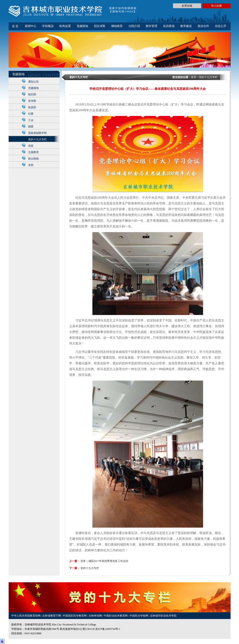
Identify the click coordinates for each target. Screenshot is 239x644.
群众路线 (33, 159)
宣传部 (32, 101)
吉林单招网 (96, 616)
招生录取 (100, 26)
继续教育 (117, 26)
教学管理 (152, 26)
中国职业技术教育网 (116, 616)
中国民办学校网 (139, 616)
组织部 (32, 94)
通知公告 (33, 82)
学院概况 (48, 26)
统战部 (32, 107)
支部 (31, 165)
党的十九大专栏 (37, 139)
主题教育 (33, 152)
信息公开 (221, 26)
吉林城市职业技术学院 (163, 616)
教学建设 (186, 26)
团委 (31, 127)
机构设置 (65, 26)
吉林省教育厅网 (52, 616)
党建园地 (82, 26)
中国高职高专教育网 (75, 616)
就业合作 (203, 26)
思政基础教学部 (37, 133)
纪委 (31, 114)
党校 (31, 146)
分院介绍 (134, 26)
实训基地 (169, 26)
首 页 (15, 26)
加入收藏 (216, 6)
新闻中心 (31, 26)
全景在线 (187, 6)
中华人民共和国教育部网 (26, 616)
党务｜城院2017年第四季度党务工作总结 (104, 561)
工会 (31, 120)
